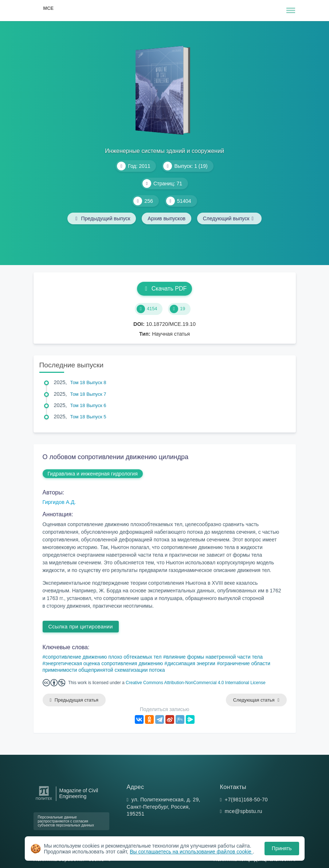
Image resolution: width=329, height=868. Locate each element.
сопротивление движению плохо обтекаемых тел (103, 657)
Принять (282, 848)
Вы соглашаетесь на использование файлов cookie (191, 852)
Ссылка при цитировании (81, 627)
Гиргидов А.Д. (59, 502)
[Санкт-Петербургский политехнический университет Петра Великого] (44, 800)
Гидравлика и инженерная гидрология (93, 474)
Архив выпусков (167, 218)
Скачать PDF (164, 289)
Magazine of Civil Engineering (79, 793)
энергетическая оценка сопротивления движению (104, 663)
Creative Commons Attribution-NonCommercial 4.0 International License (196, 683)
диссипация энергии (191, 663)
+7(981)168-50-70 (246, 800)
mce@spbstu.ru (244, 811)
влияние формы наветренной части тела (214, 657)
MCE (48, 8)
